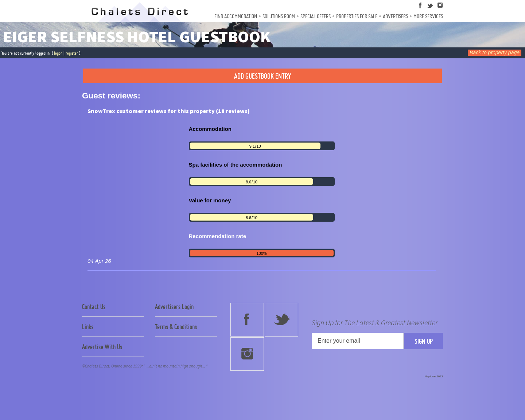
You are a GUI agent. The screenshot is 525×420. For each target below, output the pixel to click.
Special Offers (316, 16)
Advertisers (395, 16)
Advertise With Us (102, 347)
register (72, 53)
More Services (428, 16)
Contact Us (94, 307)
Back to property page (495, 52)
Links (88, 327)
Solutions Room (279, 16)
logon (58, 53)
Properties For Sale (357, 16)
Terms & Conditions (176, 327)
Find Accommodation (236, 16)
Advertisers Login (174, 307)
